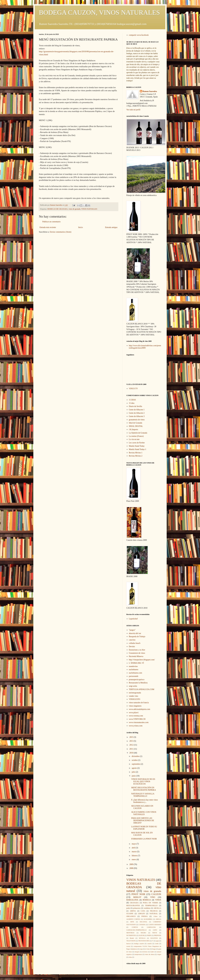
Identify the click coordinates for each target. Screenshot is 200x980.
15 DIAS (132, 400)
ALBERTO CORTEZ (133, 919)
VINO (153, 897)
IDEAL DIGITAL (136, 426)
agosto (134, 768)
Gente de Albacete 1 (137, 410)
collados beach (135, 643)
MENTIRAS (130, 933)
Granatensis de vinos (137, 653)
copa (141, 949)
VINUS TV (133, 389)
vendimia (147, 908)
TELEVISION (131, 941)
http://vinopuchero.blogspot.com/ (142, 660)
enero (134, 859)
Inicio (80, 227)
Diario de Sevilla (135, 406)
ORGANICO (131, 916)
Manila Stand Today (137, 446)
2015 (132, 737)
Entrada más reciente (48, 227)
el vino (147, 949)
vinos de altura (150, 954)
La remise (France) (136, 436)
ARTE (132, 922)
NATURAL (154, 914)
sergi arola (133, 686)
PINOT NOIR (138, 894)
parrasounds (134, 676)
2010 (132, 753)
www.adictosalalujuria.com (140, 709)
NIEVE (155, 933)
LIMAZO (141, 914)
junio (134, 776)
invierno (145, 952)
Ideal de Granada (136, 423)
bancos (129, 944)
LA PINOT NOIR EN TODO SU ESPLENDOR (144, 828)
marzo (134, 852)
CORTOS (135, 927)
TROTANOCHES (144, 941)
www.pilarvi (134, 713)
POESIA (144, 916)
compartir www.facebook (139, 35)
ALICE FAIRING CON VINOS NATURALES (144, 813)
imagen (137, 952)
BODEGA (147, 900)
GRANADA (134, 903)
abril (134, 848)
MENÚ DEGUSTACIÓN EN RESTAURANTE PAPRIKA (144, 789)
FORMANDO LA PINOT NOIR (144, 839)
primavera (137, 908)
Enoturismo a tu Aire (137, 650)
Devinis (132, 647)
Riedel (132, 938)
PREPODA (158, 935)
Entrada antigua (111, 227)
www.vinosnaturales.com (139, 722)
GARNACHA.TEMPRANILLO (136, 930)
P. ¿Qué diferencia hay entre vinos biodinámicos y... (145, 801)
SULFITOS (154, 938)
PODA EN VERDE (150, 903)
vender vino (133, 696)
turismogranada (135, 693)
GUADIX (130, 914)
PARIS (149, 935)
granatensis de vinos (137, 420)
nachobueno (134, 670)
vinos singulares (135, 706)
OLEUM (142, 935)
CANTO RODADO (155, 924)
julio (134, 772)
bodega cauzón (139, 944)
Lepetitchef (133, 619)
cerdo (157, 944)
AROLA (158, 919)
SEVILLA (142, 938)
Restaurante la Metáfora (138, 683)
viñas (130, 957)
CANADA (142, 924)
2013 (132, 741)
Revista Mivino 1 (136, 453)
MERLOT (137, 897)
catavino (132, 640)
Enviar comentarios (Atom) (61, 232)
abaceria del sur (135, 633)
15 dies (132, 403)
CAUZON (156, 894)
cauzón (149, 944)
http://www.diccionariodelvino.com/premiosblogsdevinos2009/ (145, 347)
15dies (155, 916)
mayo (134, 844)
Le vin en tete (134, 439)
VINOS (158, 900)
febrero (135, 856)
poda (128, 908)
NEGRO (143, 933)
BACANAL (143, 922)
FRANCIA (154, 911)
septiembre (136, 764)
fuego (154, 949)
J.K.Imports (133, 430)
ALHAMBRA (148, 919)
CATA (143, 911)
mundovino (133, 666)
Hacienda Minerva (136, 656)
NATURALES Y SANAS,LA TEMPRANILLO (143, 795)
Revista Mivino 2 (136, 456)
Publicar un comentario (51, 222)
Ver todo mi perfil (133, 110)
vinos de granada (74, 209)
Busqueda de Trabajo (137, 637)
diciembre (136, 756)
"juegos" (132, 630)
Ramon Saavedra (150, 91)
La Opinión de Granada (138, 433)
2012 (132, 745)
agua (157, 941)
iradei (152, 952)
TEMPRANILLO (151, 905)
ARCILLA (157, 908)
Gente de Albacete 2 (137, 413)
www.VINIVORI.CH (137, 719)
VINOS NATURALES (89, 209)
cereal (128, 946)
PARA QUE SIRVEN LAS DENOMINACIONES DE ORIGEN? (143, 821)
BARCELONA (132, 900)
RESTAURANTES (133, 905)
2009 (132, 864)
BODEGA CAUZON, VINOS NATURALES (99, 12)
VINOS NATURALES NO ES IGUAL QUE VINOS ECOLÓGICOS (143, 782)
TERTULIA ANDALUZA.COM (142, 689)
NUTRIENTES (131, 935)
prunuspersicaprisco (137, 680)
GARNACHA (151, 927)
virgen (159, 954)
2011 (132, 749)
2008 (132, 868)
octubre (135, 760)
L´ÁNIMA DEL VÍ (136, 663)
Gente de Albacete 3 (137, 416)
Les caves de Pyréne (137, 443)
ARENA (133, 911)
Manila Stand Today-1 (138, 449)
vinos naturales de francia (139, 703)
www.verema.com (136, 716)
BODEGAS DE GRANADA (58, 209)
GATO (155, 930)
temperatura (138, 954)
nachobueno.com (135, 673)
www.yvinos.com (136, 726)
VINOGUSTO (135, 699)
